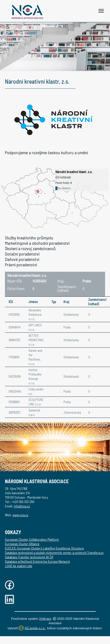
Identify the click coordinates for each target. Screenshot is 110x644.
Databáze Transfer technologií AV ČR (29, 557)
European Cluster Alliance (22, 544)
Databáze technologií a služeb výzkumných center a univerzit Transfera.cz (54, 553)
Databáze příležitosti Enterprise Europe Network (37, 561)
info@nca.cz (22, 506)
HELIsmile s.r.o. (35, 628)
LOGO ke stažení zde (19, 566)
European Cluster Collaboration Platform (32, 539)
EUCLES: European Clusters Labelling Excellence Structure (44, 548)
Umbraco (45, 618)
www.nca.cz (20, 515)
